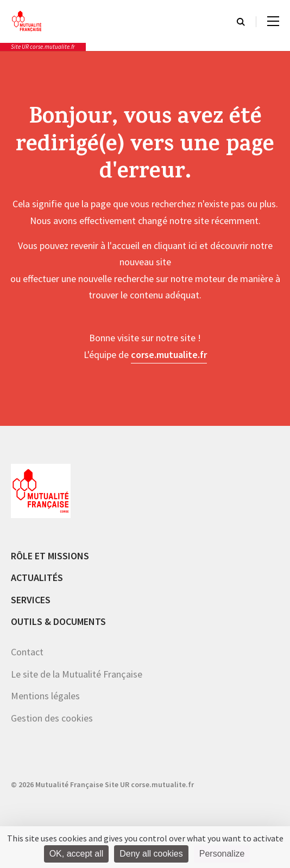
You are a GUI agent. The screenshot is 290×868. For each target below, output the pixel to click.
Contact (27, 652)
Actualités (37, 577)
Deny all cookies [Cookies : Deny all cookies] (151, 854)
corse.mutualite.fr (169, 355)
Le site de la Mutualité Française (77, 674)
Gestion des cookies (52, 718)
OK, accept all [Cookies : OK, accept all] (77, 854)
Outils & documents (58, 621)
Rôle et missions (50, 556)
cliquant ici (175, 245)
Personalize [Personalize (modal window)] (222, 854)
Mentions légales (45, 696)
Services (31, 600)
